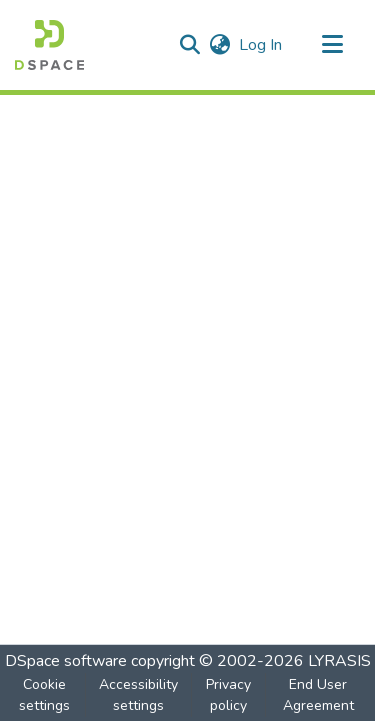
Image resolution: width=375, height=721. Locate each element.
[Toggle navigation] (332, 45)
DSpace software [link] (66, 661)
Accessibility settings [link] (138, 695)
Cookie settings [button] (44, 695)
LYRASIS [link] (339, 661)
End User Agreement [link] (318, 695)
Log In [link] (261, 45)
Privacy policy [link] (228, 695)
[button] (49, 45)
